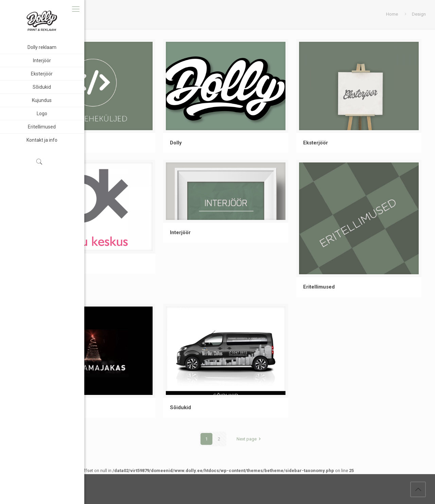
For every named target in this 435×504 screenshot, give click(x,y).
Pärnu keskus (53, 263)
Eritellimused (319, 287)
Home (392, 14)
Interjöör (180, 232)
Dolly (176, 143)
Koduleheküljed (56, 143)
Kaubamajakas (54, 407)
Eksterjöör (316, 143)
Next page (250, 439)
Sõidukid (180, 407)
